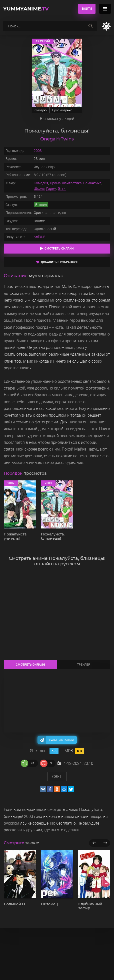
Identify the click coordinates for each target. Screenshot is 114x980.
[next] (105, 843)
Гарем (51, 189)
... (79, 110)
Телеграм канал (61, 740)
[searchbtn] (90, 26)
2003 (38, 151)
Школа (39, 189)
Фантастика (72, 183)
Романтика (92, 183)
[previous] (94, 843)
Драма (55, 183)
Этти (62, 189)
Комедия (41, 183)
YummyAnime (26, 9)
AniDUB (40, 237)
